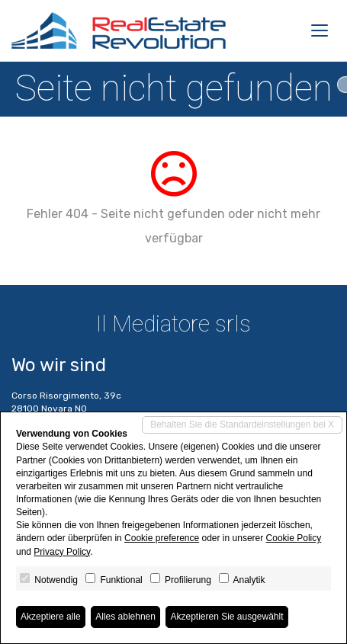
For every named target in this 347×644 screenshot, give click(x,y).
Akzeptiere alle (51, 617)
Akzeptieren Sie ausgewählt (227, 617)
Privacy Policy (62, 552)
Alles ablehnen (125, 617)
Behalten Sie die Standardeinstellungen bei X (242, 425)
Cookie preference (162, 538)
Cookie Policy (294, 538)
